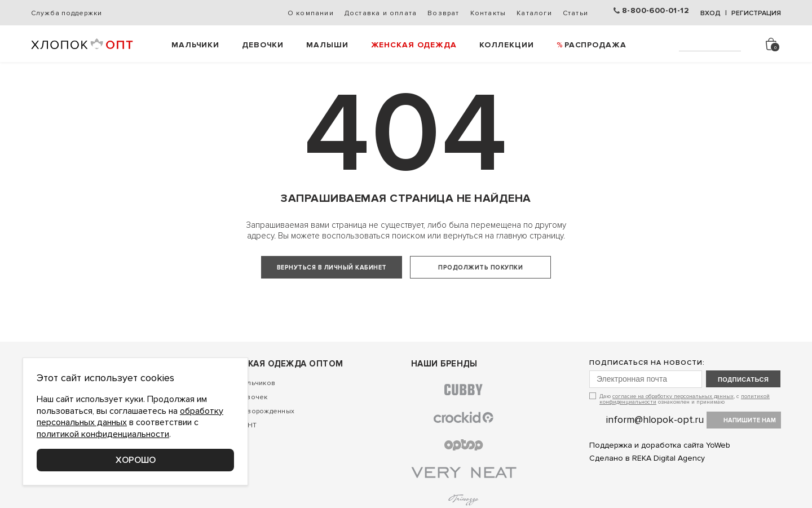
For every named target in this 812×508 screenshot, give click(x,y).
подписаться (743, 412)
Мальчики (195, 45)
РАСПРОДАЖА (595, 45)
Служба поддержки (66, 13)
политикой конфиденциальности (103, 434)
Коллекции (507, 45)
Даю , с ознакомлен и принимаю (685, 431)
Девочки (263, 45)
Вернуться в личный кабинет (332, 268)
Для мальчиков (250, 415)
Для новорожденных (259, 443)
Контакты (488, 13)
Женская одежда (414, 45)
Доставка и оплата (381, 13)
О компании (311, 13)
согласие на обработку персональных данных (673, 429)
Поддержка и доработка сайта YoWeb (660, 478)
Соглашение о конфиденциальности (94, 500)
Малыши (327, 45)
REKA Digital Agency (668, 491)
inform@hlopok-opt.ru (655, 452)
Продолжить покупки (480, 268)
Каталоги (534, 13)
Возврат (443, 13)
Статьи (575, 13)
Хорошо (136, 460)
